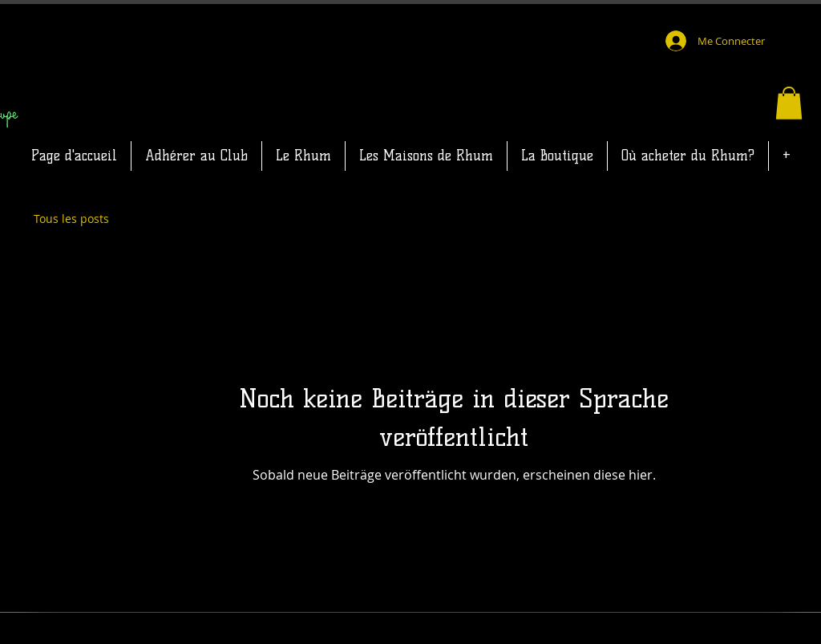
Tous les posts (71, 219)
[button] (789, 103)
